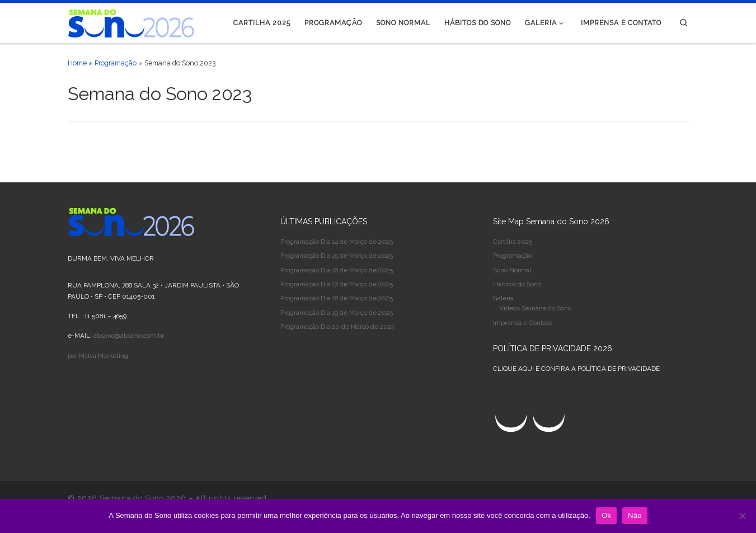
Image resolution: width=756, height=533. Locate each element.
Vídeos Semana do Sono (535, 308)
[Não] (742, 516)
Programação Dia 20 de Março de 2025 (337, 327)
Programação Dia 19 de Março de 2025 (337, 313)
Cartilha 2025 (513, 242)
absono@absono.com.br (129, 336)
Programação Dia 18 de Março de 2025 (337, 298)
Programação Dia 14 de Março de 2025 (337, 242)
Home (77, 63)
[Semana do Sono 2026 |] (131, 21)
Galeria (503, 298)
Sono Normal (512, 270)
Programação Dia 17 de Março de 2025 (337, 284)
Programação (116, 63)
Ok (606, 515)
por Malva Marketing (98, 356)
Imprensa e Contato (522, 323)
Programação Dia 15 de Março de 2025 (337, 256)
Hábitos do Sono (517, 284)
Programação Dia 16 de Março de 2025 (337, 270)
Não (635, 515)
